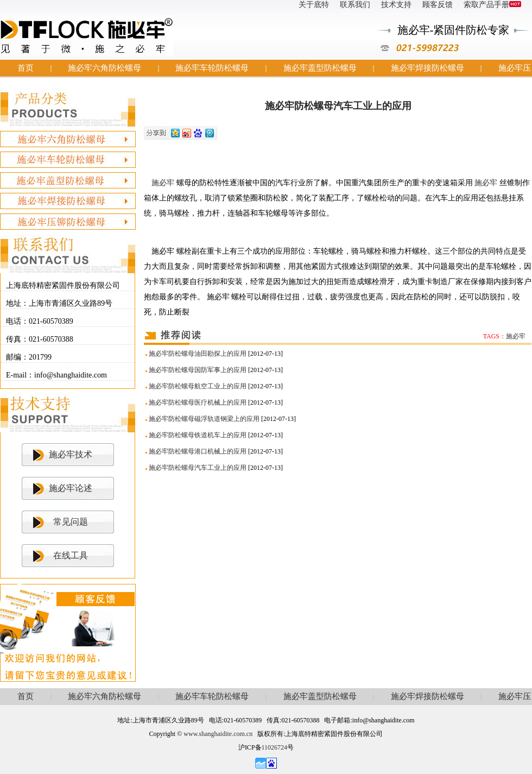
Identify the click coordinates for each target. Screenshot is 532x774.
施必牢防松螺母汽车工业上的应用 (198, 468)
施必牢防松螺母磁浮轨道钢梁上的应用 (204, 419)
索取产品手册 (492, 5)
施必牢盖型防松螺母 (320, 68)
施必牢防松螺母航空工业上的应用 (198, 386)
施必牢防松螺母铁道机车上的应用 (198, 435)
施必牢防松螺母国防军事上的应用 (198, 370)
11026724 (275, 747)
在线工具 (71, 555)
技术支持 (396, 5)
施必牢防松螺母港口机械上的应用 (198, 451)
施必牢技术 (71, 454)
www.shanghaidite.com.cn (218, 734)
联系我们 (355, 5)
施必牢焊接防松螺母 (427, 68)
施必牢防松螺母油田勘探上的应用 (198, 354)
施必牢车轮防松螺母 (212, 68)
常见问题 (71, 522)
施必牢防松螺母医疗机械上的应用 (198, 402)
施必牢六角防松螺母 (104, 68)
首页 (26, 68)
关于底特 (314, 5)
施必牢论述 (71, 488)
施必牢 (164, 183)
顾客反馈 (438, 5)
